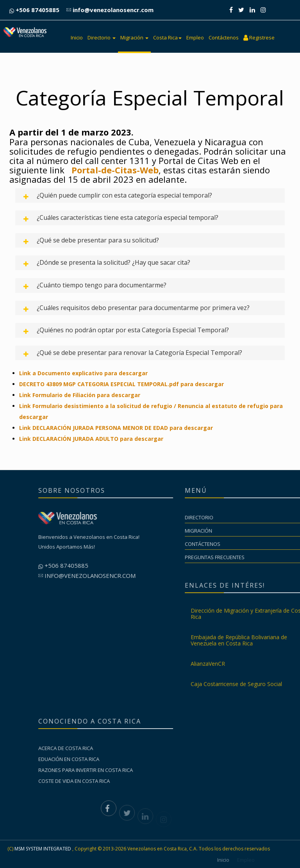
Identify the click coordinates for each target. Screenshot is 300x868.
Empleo (195, 37)
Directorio (102, 37)
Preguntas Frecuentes (262, 557)
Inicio (77, 37)
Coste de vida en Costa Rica (121, 781)
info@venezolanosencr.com (110, 10)
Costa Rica (167, 37)
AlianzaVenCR (255, 664)
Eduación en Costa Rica (116, 759)
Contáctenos (224, 37)
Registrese (259, 37)
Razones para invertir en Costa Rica (133, 770)
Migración (134, 37)
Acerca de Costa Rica (113, 748)
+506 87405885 (34, 10)
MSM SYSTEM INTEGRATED (43, 849)
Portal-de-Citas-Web (115, 170)
